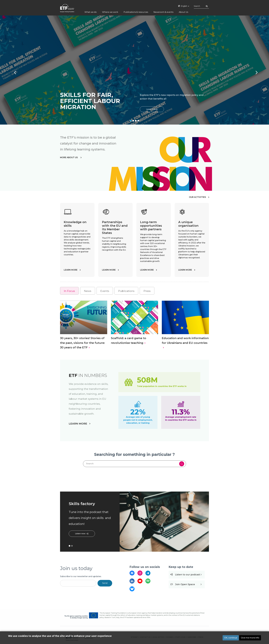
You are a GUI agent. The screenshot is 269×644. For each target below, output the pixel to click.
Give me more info (250, 638)
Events (105, 291)
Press (147, 291)
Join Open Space (185, 584)
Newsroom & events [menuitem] (163, 12)
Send (105, 583)
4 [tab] (138, 121)
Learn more (152, 109)
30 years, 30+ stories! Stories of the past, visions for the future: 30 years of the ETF (82, 343)
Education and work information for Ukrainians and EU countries (185, 340)
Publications (126, 291)
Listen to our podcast (188, 575)
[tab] (69, 291)
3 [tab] (136, 121)
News (88, 291)
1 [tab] (131, 121)
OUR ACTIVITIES (197, 197)
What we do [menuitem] (91, 12)
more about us (69, 157)
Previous (14, 71)
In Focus (69, 291)
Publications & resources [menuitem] (136, 12)
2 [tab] (133, 121)
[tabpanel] (134, 70)
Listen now (80, 534)
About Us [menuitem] (183, 12)
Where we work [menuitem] (110, 12)
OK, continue (231, 638)
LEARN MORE (71, 270)
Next (255, 71)
